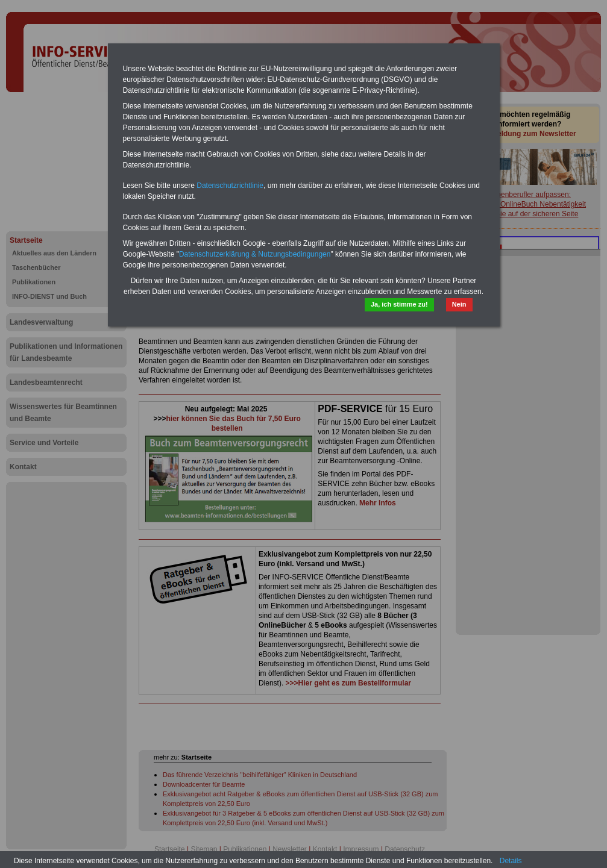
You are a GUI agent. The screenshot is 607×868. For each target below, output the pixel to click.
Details (511, 861)
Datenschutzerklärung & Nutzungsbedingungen (255, 254)
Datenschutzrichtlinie (230, 186)
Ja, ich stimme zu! (399, 304)
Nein (459, 304)
